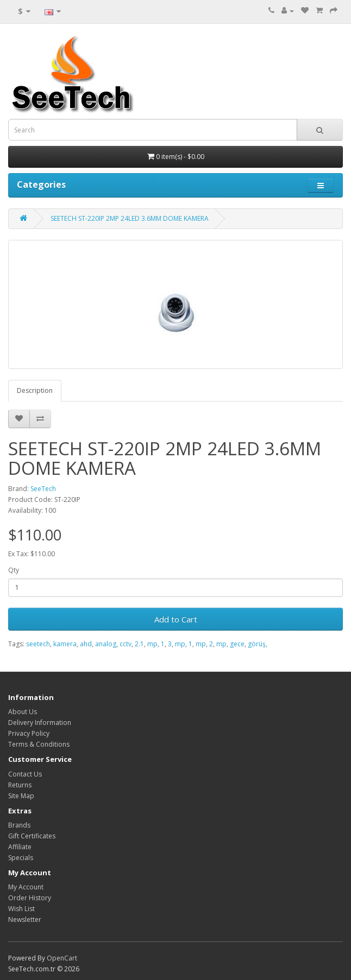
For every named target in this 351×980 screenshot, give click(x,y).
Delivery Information (40, 723)
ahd (86, 644)
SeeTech (43, 489)
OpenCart (62, 958)
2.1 (139, 644)
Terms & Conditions (39, 744)
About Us (23, 712)
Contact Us (25, 774)
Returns (20, 785)
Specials (21, 858)
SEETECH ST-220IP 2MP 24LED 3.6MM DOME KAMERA (130, 218)
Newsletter (25, 919)
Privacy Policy (29, 733)
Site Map (21, 796)
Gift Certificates (32, 836)
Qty (14, 570)
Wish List (21, 909)
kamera (65, 644)
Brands (19, 825)
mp (152, 644)
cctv (126, 644)
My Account (26, 887)
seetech (38, 644)
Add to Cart (176, 619)
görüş (257, 644)
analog (106, 644)
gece (237, 644)
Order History (30, 898)
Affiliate (20, 847)
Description (35, 390)
